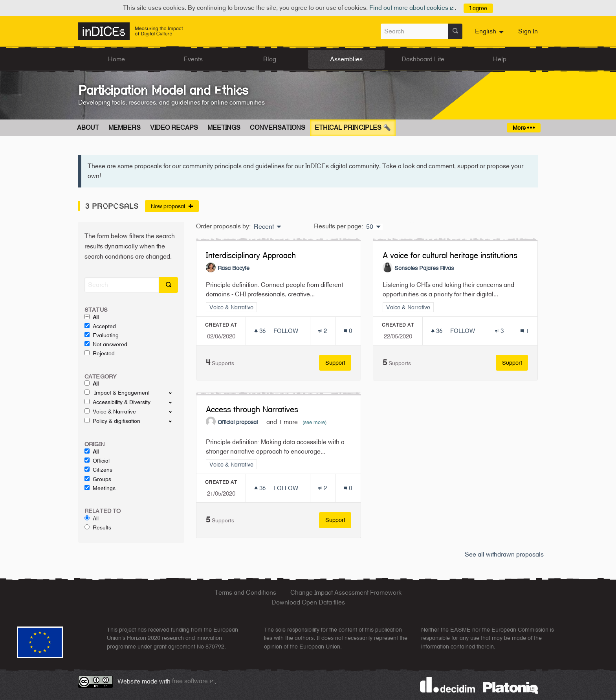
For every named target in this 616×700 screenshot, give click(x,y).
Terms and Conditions (245, 593)
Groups (98, 479)
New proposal (172, 206)
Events (193, 59)
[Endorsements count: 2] (322, 331)
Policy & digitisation (112, 421)
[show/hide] (173, 393)
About (88, 128)
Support (338, 363)
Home (116, 59)
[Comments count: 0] (348, 331)
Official (97, 461)
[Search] (122, 285)
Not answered (106, 344)
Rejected (100, 353)
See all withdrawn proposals (504, 554)
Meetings (224, 128)
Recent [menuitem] (264, 227)
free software (193, 681)
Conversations (278, 128)
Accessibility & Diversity (117, 402)
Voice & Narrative (110, 412)
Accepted (100, 326)
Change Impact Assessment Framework (346, 593)
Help (500, 59)
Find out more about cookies (412, 8)
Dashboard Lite (423, 59)
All (92, 317)
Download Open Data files (308, 602)
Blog (270, 59)
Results (98, 527)
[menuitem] (490, 31)
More (523, 128)
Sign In (528, 31)
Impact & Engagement (117, 393)
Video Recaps (174, 128)
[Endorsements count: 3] (499, 331)
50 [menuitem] (370, 227)
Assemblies (346, 59)
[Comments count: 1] (525, 331)
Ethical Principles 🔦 (353, 128)
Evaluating (102, 335)
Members (125, 128)
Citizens (98, 470)
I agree (478, 8)
